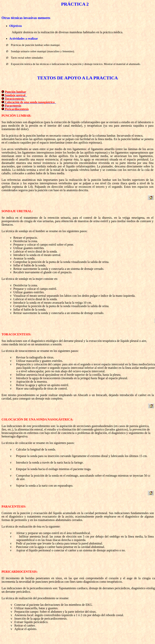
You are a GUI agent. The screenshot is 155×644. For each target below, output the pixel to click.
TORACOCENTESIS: (16, 334)
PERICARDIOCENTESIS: (20, 572)
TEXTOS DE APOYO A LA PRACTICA (78, 78)
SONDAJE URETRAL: (17, 211)
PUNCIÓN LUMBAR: (16, 116)
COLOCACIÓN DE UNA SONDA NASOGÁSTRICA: (37, 419)
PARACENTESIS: (14, 506)
